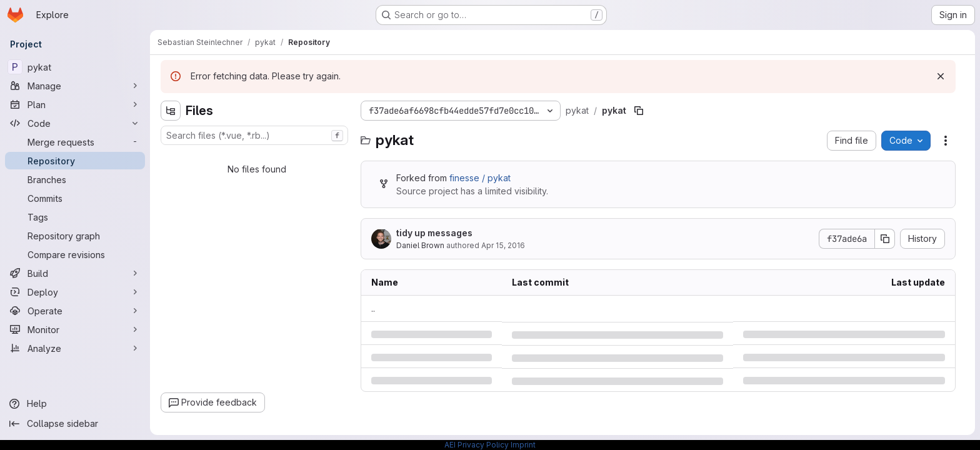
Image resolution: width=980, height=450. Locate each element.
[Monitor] (75, 329)
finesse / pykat (480, 178)
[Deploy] (75, 292)
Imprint (523, 445)
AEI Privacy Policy (477, 445)
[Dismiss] (941, 76)
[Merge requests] (75, 142)
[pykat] (75, 67)
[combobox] (254, 135)
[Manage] (75, 86)
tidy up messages (434, 233)
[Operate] (75, 311)
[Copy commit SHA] (885, 239)
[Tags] (75, 217)
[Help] (75, 404)
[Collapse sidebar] (75, 424)
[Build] (75, 273)
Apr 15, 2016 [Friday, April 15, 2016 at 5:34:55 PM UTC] (503, 245)
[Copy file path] (639, 111)
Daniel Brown (420, 245)
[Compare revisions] (75, 254)
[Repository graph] (75, 236)
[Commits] (75, 198)
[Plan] (75, 104)
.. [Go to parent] (373, 308)
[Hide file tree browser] (171, 111)
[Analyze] (75, 348)
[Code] (75, 123)
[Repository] (75, 161)
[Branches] (75, 179)
